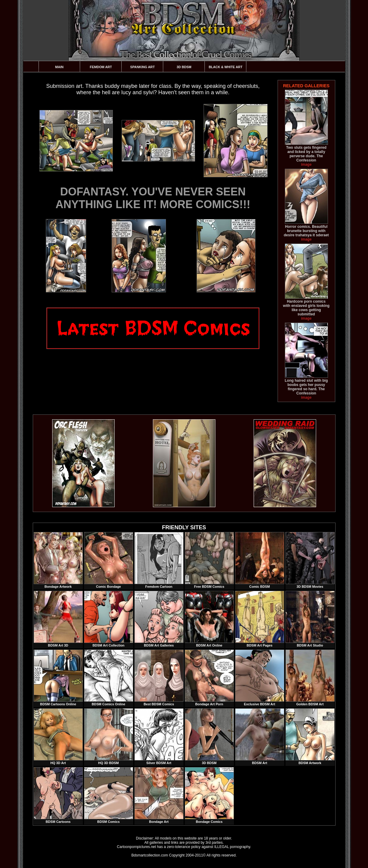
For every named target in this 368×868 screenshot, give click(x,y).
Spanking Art (142, 67)
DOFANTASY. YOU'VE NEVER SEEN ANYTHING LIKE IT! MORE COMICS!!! (153, 198)
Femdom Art (101, 67)
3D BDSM (184, 67)
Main (59, 67)
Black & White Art (226, 67)
